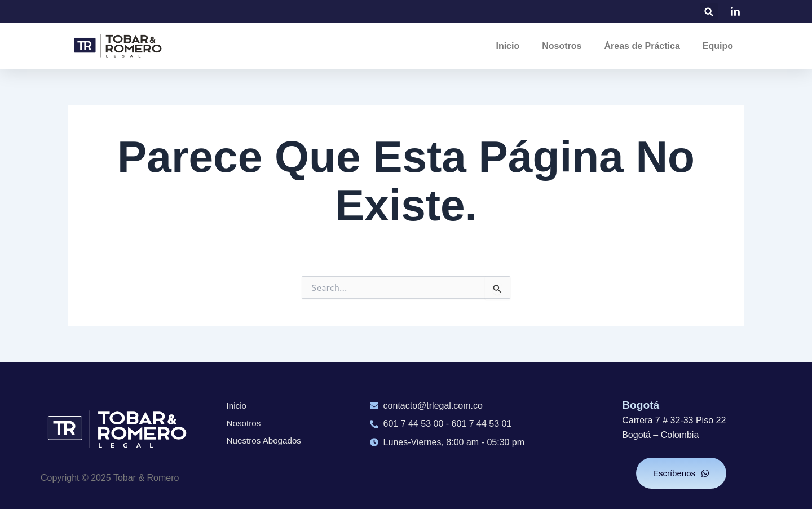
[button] (709, 12)
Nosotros (562, 46)
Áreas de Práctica (642, 46)
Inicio (507, 46)
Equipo (718, 46)
